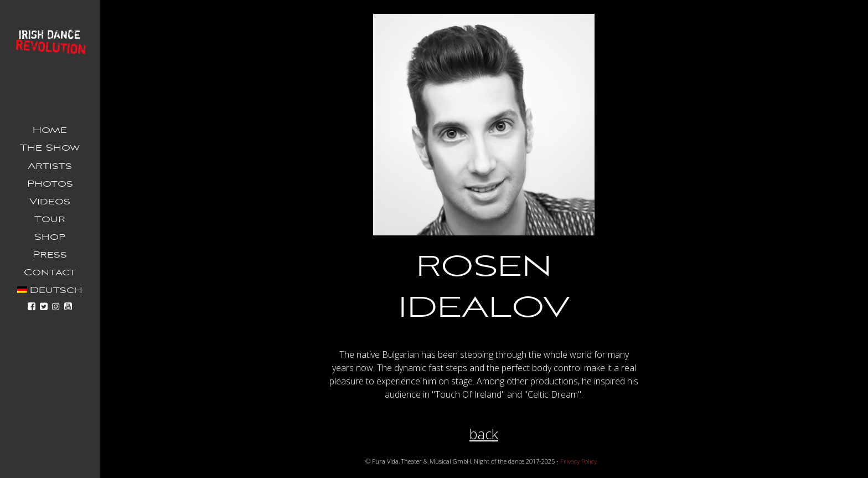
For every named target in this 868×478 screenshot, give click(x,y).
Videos (50, 202)
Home (50, 130)
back (484, 434)
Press (50, 255)
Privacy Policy (578, 461)
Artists (50, 166)
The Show (50, 148)
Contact (50, 273)
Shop (50, 237)
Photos (50, 184)
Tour (50, 219)
